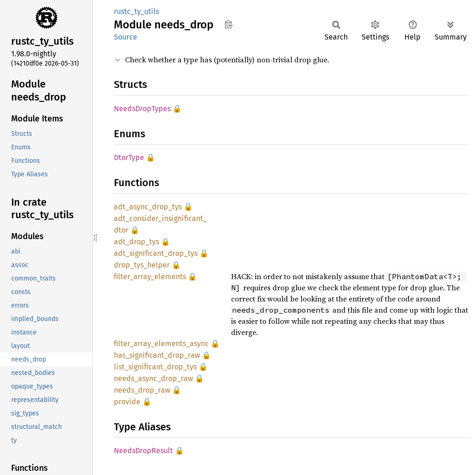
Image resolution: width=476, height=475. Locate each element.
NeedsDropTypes (142, 109)
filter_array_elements (150, 277)
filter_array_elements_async (161, 344)
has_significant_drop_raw (157, 355)
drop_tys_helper (142, 265)
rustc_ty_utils (136, 11)
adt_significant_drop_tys (156, 253)
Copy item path (228, 24)
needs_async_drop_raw (153, 378)
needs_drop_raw (142, 390)
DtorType (129, 157)
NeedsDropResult (143, 451)
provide (127, 402)
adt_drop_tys (136, 242)
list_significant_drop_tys (155, 367)
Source (126, 37)
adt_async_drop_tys (148, 207)
